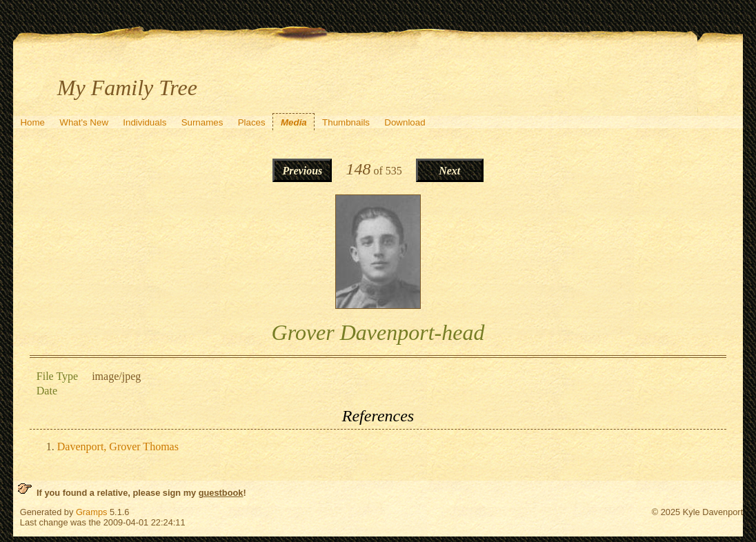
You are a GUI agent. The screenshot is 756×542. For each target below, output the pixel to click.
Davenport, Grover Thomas (118, 446)
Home (32, 122)
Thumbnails (346, 122)
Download (405, 122)
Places (252, 122)
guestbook (221, 493)
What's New (84, 122)
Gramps (92, 512)
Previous (302, 171)
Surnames (202, 122)
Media (294, 122)
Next (449, 171)
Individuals (145, 122)
